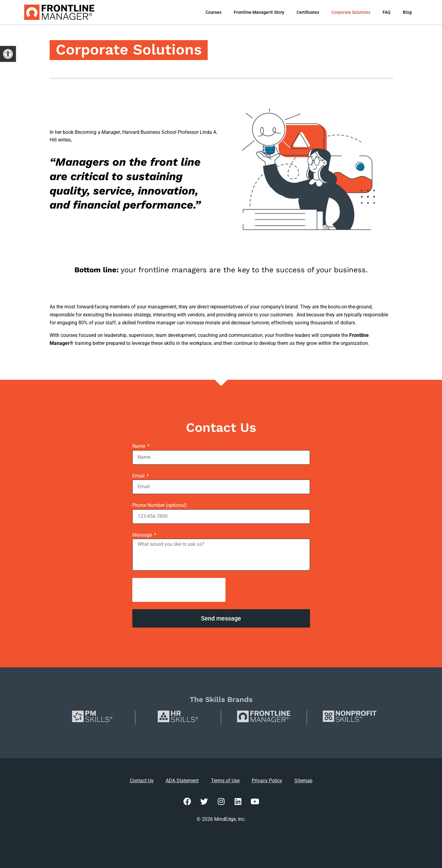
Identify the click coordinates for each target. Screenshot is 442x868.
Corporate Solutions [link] (351, 12)
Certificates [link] (308, 12)
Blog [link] (407, 12)
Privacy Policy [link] (267, 781)
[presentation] (179, 590)
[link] (8, 54)
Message (143, 535)
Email (139, 476)
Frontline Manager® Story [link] (259, 12)
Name (139, 446)
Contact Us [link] (142, 781)
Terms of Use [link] (225, 781)
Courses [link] (213, 12)
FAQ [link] (387, 12)
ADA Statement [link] (182, 781)
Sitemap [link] (303, 781)
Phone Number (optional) (160, 505)
